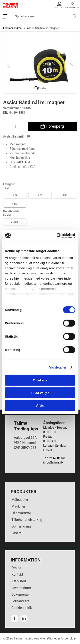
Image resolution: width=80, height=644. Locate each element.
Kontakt (17, 574)
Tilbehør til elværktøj (27, 520)
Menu (5, 16)
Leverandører (21, 588)
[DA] (10, 5)
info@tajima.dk (53, 462)
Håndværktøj (21, 513)
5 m (40, 195)
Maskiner (18, 506)
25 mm (15, 222)
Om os (16, 568)
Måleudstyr (20, 500)
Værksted (19, 581)
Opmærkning (21, 526)
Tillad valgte (40, 393)
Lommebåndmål (13, 28)
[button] (40, 66)
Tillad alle (40, 380)
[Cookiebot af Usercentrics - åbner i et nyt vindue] (57, 236)
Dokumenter (21, 594)
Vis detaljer (58, 367)
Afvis (40, 405)
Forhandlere (20, 601)
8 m (65, 195)
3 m (15, 195)
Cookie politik (22, 608)
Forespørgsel (72, 5)
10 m (15, 204)
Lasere (17, 533)
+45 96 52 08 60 (54, 458)
